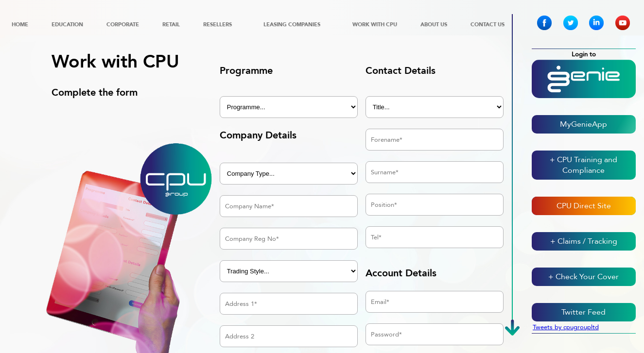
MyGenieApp (583, 124)
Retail (171, 25)
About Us (434, 25)
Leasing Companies (292, 25)
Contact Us (487, 25)
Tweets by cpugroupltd (566, 327)
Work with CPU (375, 25)
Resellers (218, 25)
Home (20, 25)
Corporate (123, 25)
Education (67, 25)
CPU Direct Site (584, 206)
